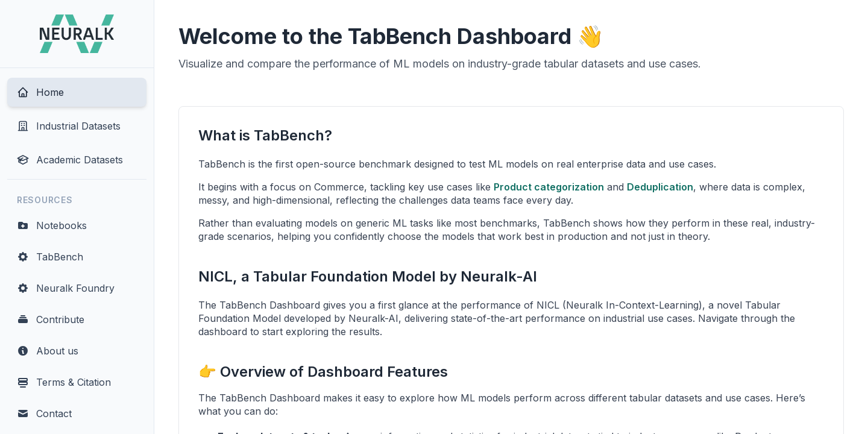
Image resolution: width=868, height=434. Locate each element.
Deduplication (660, 187)
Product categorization (549, 187)
